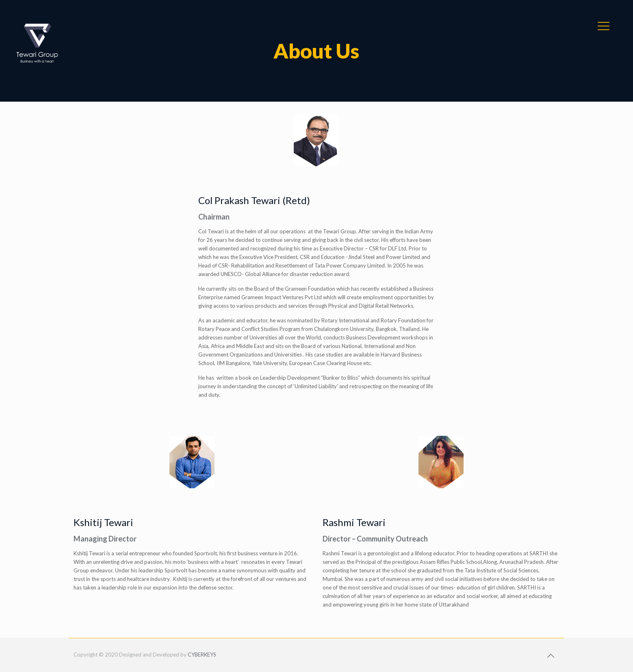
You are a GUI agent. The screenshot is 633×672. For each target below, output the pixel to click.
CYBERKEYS (202, 655)
